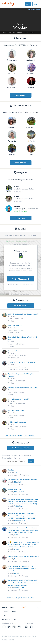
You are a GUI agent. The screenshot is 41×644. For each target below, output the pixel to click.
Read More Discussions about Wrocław (21, 435)
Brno (32, 32)
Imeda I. (17, 535)
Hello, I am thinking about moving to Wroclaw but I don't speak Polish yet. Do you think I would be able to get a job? (22, 516)
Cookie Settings (9, 619)
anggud (17, 549)
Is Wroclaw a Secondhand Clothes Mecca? (23, 314)
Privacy (4, 639)
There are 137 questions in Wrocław (20, 598)
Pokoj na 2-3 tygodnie (16, 410)
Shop (4, 615)
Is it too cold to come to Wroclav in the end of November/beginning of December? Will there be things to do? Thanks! (23, 530)
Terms (34, 636)
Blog (14, 611)
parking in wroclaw (14, 489)
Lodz (26, 32)
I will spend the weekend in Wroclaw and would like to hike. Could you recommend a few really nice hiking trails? (23, 583)
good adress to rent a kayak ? (18, 399)
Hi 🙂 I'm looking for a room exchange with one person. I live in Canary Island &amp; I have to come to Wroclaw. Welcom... (23, 544)
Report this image (34, 9)
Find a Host (20, 95)
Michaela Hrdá (19, 492)
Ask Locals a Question (20, 448)
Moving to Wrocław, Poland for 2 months (23, 480)
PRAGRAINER (19, 587)
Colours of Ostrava (15, 351)
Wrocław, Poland (13, 332)
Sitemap (11, 639)
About (5, 607)
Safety (13, 607)
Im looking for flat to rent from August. (22, 362)
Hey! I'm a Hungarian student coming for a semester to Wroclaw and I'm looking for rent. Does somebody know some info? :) (23, 501)
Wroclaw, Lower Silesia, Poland (18, 369)
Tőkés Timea (19, 506)
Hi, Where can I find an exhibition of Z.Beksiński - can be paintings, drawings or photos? (23, 568)
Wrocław (11, 321)
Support (6, 611)
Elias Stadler (18, 559)
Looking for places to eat (17, 422)
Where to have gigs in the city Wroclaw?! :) (23, 556)
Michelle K (18, 482)
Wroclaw (12, 32)
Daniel (16, 573)
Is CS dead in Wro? (14, 326)
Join (28, 4)
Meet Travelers (20, 163)
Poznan (20, 32)
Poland (20, 24)
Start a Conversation (20, 306)
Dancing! (11, 470)
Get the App (21, 218)
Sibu (16, 472)
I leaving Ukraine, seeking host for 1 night (23, 388)
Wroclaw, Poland (13, 358)
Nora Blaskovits (20, 520)
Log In (36, 4)
